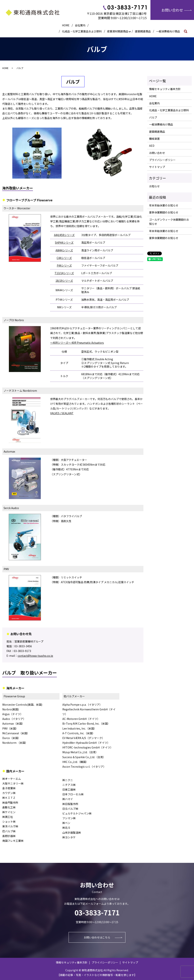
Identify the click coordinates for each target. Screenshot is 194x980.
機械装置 (154, 139)
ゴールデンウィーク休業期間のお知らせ (169, 222)
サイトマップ (157, 167)
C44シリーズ (64, 258)
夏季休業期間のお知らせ (164, 212)
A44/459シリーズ (64, 235)
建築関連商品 (143, 31)
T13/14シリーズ (64, 273)
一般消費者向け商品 (168, 31)
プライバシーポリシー (162, 160)
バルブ (153, 117)
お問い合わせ (172, 10)
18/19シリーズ (64, 281)
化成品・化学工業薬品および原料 (82, 31)
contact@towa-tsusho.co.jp (35, 656)
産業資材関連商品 (118, 31)
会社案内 (80, 25)
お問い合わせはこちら (97, 937)
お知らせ (154, 186)
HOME (66, 25)
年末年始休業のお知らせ (164, 205)
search (187, 31)
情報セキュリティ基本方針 (165, 89)
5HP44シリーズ (64, 242)
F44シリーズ (64, 265)
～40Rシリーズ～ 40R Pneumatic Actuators (77, 343)
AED (152, 146)
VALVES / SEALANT (62, 413)
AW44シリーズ (64, 250)
